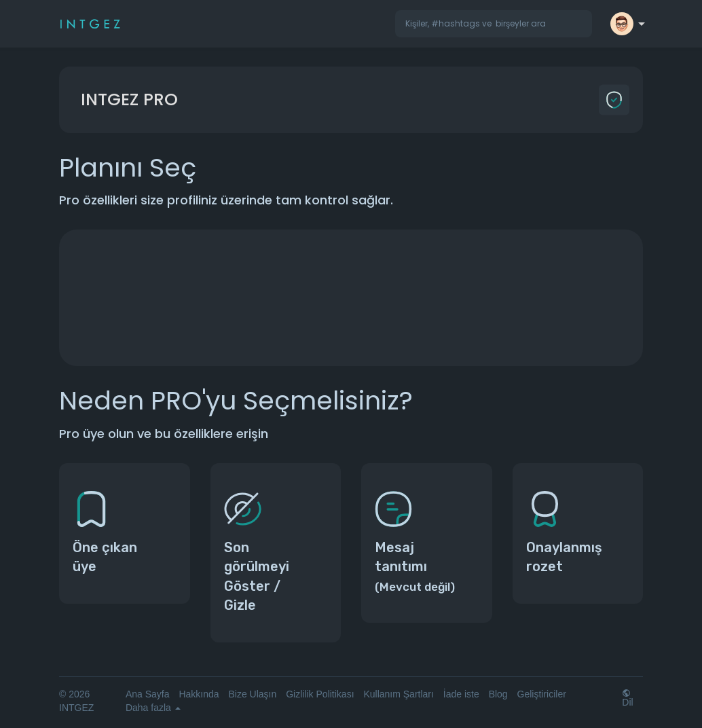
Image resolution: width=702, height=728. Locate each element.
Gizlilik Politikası (320, 694)
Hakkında (199, 694)
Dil (627, 698)
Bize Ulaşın (252, 694)
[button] (494, 24)
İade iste (461, 694)
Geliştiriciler (542, 694)
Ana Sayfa (148, 694)
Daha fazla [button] (153, 708)
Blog (498, 694)
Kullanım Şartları (398, 694)
